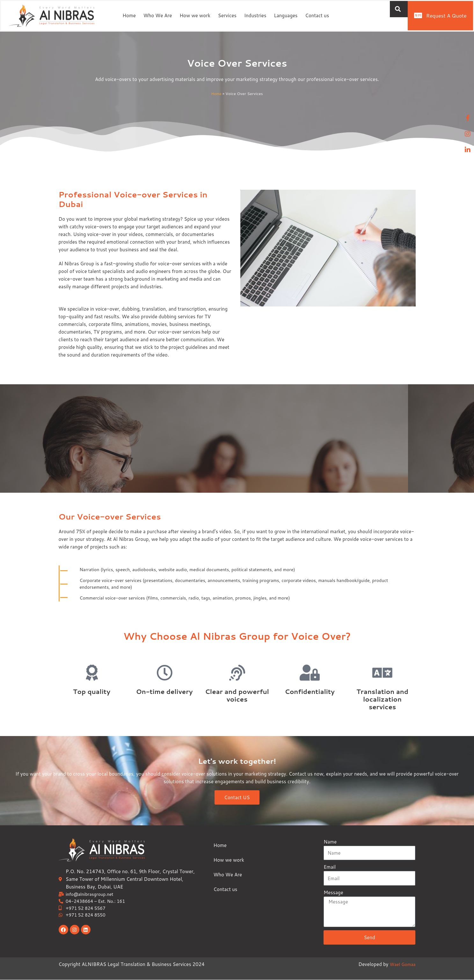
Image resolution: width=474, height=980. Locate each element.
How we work (195, 15)
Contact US (237, 798)
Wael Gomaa (401, 964)
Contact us (317, 15)
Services (227, 15)
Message (333, 892)
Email (330, 867)
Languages (286, 15)
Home (129, 15)
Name (330, 842)
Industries (255, 15)
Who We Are (158, 15)
